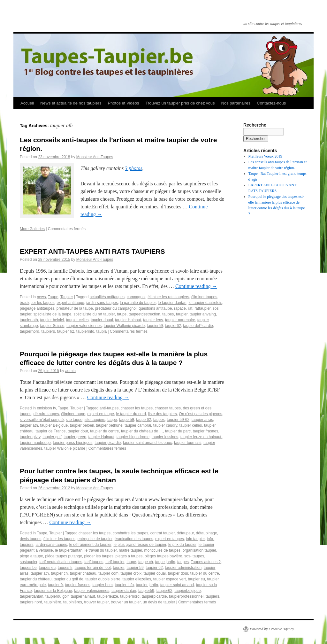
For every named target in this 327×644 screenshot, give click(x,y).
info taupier (195, 539)
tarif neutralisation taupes (61, 562)
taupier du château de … (142, 431)
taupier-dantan (124, 591)
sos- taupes (194, 556)
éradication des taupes (134, 539)
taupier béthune (109, 425)
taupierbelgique (187, 591)
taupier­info (85, 331)
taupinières (73, 602)
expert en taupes (169, 539)
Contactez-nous (271, 103)
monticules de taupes (162, 550)
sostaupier (29, 562)
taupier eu (196, 579)
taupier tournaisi (188, 443)
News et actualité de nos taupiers (71, 103)
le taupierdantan (69, 550)
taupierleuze (107, 596)
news (41, 297)
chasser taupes (168, 408)
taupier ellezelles (137, 579)
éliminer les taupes (59, 539)
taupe (122, 314)
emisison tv (46, 408)
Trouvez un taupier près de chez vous (180, 103)
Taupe (53, 297)
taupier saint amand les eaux (147, 443)
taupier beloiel (52, 320)
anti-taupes (109, 408)
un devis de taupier (159, 602)
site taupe (74, 420)
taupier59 (155, 326)
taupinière (53, 602)
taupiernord (30, 331)
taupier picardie (108, 443)
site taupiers (95, 420)
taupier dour (78, 431)
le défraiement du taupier (90, 545)
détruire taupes (46, 414)
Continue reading (196, 286)
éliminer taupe (73, 414)
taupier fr (55, 585)
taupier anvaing (203, 314)
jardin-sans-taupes (102, 303)
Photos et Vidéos (123, 103)
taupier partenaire (180, 320)
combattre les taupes (130, 533)
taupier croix (131, 573)
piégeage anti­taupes (37, 308)
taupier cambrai (138, 425)
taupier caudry (165, 425)
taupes (168, 314)
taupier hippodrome (133, 437)
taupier (182, 314)
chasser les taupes (137, 408)
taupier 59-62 (178, 420)
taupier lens (153, 320)
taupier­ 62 (66, 331)
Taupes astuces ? (206, 562)
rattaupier (202, 308)
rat (190, 308)
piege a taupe (31, 556)
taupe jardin (165, 562)
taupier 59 (135, 568)
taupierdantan (31, 596)
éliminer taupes (204, 297)
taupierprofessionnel (186, 596)
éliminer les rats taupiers (168, 297)
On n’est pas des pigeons (200, 414)
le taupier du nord (131, 414)
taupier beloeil (82, 425)
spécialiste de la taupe (53, 314)
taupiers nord (31, 602)
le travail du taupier (101, 550)
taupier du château (36, 579)
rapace (180, 308)
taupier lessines (165, 437)
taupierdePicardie (198, 326)
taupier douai (102, 320)
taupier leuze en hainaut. (201, 437)
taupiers (48, 331)
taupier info (124, 585)
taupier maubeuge (35, 443)
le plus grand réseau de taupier (140, 545)
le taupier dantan (172, 303)
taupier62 (173, 326)
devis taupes (30, 539)
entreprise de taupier (95, 539)
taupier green (75, 437)
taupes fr (65, 568)
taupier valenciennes (84, 326)
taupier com (108, 573)
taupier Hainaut (128, 320)
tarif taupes (94, 562)
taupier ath (29, 320)
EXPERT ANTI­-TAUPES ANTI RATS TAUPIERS (92, 251)
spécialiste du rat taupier (94, 314)
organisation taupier (199, 550)
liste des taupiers (163, 414)
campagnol (136, 297)
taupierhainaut (83, 596)
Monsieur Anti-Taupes (95, 157)
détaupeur (185, 533)
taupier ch (59, 573)
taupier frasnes (205, 431)
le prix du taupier (182, 545)
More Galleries (32, 229)
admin (70, 371)
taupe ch (146, 562)
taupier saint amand (177, 585)
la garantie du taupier (138, 303)
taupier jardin (147, 585)
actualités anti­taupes (107, 297)
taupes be (28, 568)
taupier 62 (154, 568)
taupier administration (183, 568)
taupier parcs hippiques (72, 443)
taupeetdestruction (144, 314)
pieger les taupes (99, 556)
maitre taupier (130, 550)
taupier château (83, 573)
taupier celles (77, 320)
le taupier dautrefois (205, 303)
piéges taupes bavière (163, 556)
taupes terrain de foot (92, 568)
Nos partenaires (236, 103)
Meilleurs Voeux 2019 (265, 156)
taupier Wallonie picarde (124, 326)
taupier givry (30, 437)
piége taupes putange (63, 556)
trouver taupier (97, 602)
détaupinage (207, 533)
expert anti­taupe (70, 303)
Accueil (27, 103)
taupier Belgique (54, 425)
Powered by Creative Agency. (272, 629)
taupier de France (50, 431)
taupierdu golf (57, 596)
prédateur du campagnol (116, 308)
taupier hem (102, 585)
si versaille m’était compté (42, 420)
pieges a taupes (129, 556)
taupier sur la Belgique (53, 591)
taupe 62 (144, 420)
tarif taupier (115, 562)
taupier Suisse (52, 326)
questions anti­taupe (155, 308)
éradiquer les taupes (37, 303)
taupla (102, 331)
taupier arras (202, 420)
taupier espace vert (170, 579)
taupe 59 (127, 420)
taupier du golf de (68, 579)
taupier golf (52, 437)
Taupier (67, 297)
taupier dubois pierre (103, 579)
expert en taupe (100, 414)
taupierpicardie (154, 596)
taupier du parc (178, 431)
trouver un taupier (126, 602)
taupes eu (47, 568)
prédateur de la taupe (75, 308)
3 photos (134, 168)
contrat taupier (163, 533)
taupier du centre (104, 431)
